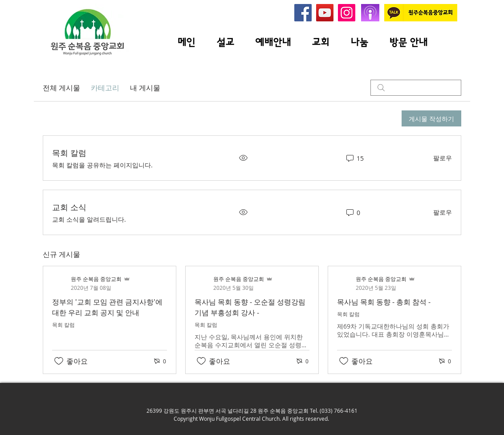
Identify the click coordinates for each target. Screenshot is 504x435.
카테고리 (105, 88)
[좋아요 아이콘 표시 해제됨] (59, 361)
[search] (416, 88)
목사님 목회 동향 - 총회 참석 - (384, 302)
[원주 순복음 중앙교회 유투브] (325, 13)
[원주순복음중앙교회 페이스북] (303, 13)
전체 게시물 (61, 88)
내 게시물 (145, 88)
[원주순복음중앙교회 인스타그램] (347, 13)
